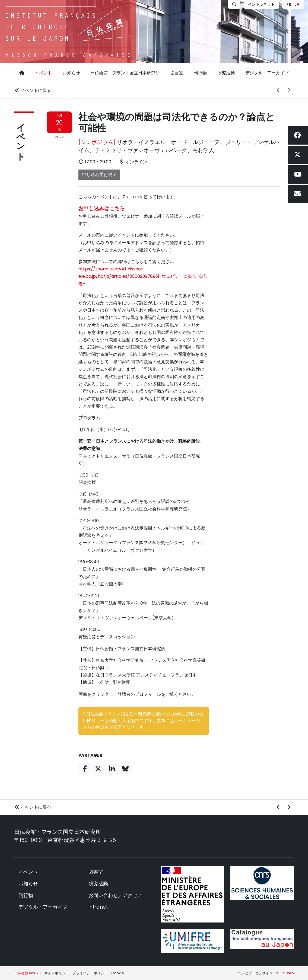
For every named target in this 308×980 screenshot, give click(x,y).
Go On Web (284, 973)
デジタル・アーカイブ (267, 73)
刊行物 (200, 73)
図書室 (177, 73)
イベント (43, 73)
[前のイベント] (278, 91)
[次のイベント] (289, 91)
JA (297, 4)
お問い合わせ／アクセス (115, 895)
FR (289, 4)
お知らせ (71, 73)
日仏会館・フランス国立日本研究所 (125, 73)
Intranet (98, 907)
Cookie (118, 973)
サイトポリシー (57, 973)
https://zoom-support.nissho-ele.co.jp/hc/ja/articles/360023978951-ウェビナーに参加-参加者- (143, 276)
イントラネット (261, 4)
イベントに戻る (33, 90)
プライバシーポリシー (90, 973)
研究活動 (226, 73)
